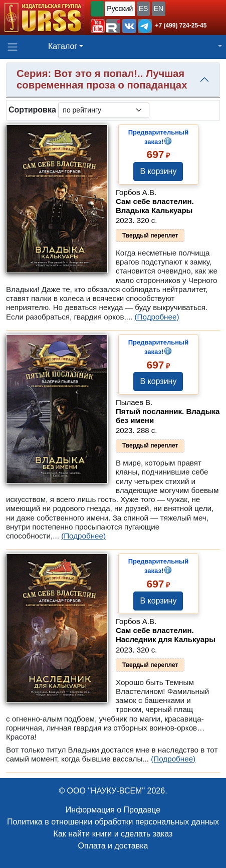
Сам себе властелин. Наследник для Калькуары (166, 635)
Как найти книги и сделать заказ (113, 834)
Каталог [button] (63, 46)
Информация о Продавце (113, 810)
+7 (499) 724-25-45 (181, 25)
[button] (98, 26)
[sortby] (104, 110)
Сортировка (32, 110)
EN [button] (159, 8)
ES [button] (144, 8)
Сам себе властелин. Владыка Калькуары (155, 206)
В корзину (158, 171)
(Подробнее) (157, 317)
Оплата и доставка (113, 846)
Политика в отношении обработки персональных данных (113, 822)
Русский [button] (120, 8)
